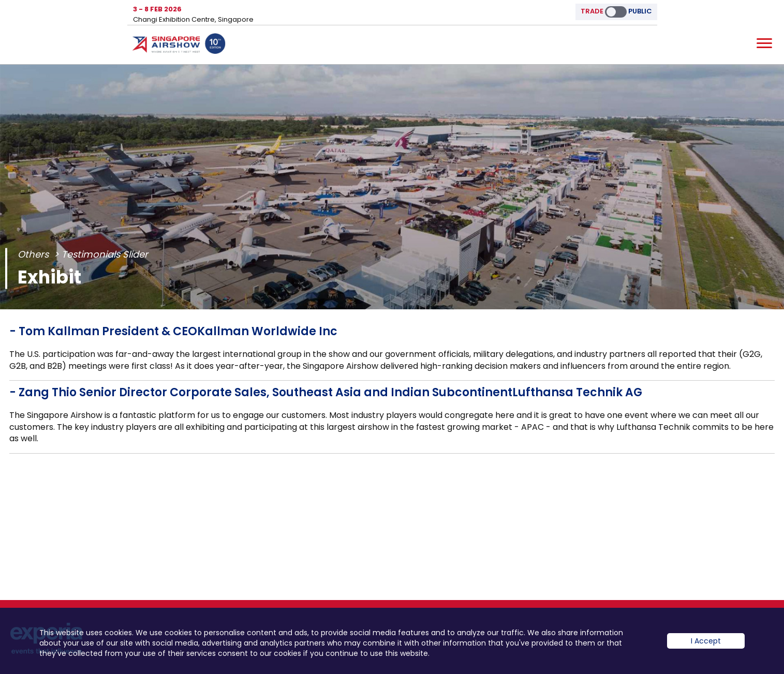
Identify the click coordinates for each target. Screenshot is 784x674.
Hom (179, 46)
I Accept (706, 641)
